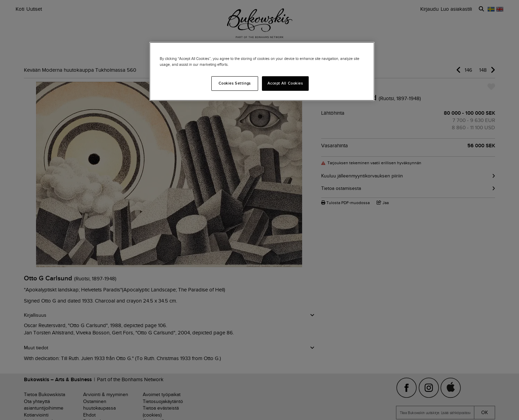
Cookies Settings (235, 83)
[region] (262, 71)
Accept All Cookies (285, 83)
